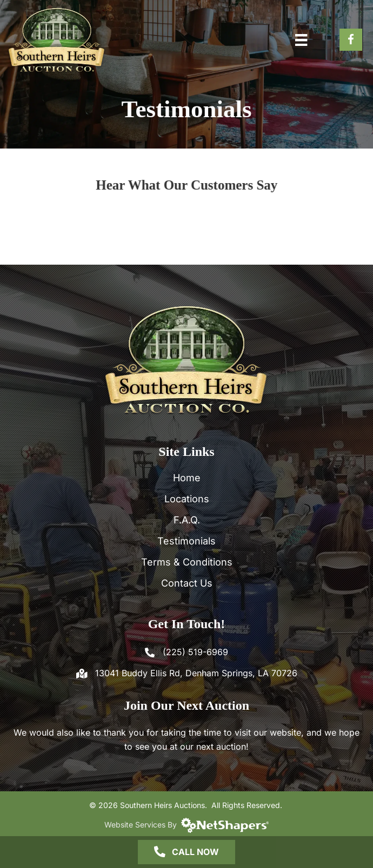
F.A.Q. (187, 520)
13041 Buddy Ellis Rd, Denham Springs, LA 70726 (196, 673)
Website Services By (186, 825)
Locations (187, 499)
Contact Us (187, 583)
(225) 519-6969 (195, 652)
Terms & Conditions (187, 562)
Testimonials (186, 541)
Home (187, 478)
